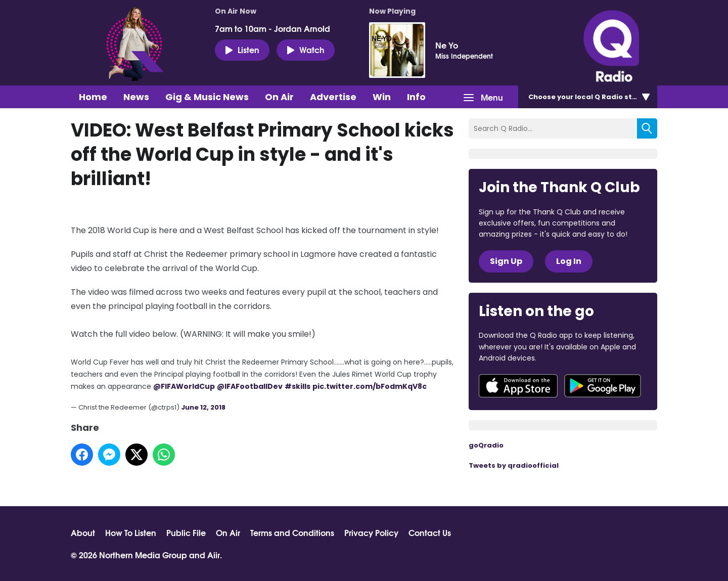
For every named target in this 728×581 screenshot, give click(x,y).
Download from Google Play (603, 386)
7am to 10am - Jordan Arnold (272, 28)
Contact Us (430, 532)
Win (382, 97)
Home (93, 97)
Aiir (214, 554)
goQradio (486, 445)
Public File (186, 532)
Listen (242, 50)
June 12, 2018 (203, 407)
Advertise (333, 97)
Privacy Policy (371, 532)
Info (416, 97)
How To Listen (131, 532)
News (136, 97)
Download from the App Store (518, 386)
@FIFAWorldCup (184, 386)
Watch (306, 50)
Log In (569, 261)
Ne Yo (447, 45)
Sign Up (506, 261)
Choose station (590, 97)
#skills (298, 386)
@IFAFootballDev (250, 386)
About (83, 532)
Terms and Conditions (292, 532)
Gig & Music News (207, 97)
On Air (279, 97)
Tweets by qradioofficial (514, 465)
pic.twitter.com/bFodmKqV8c (370, 386)
